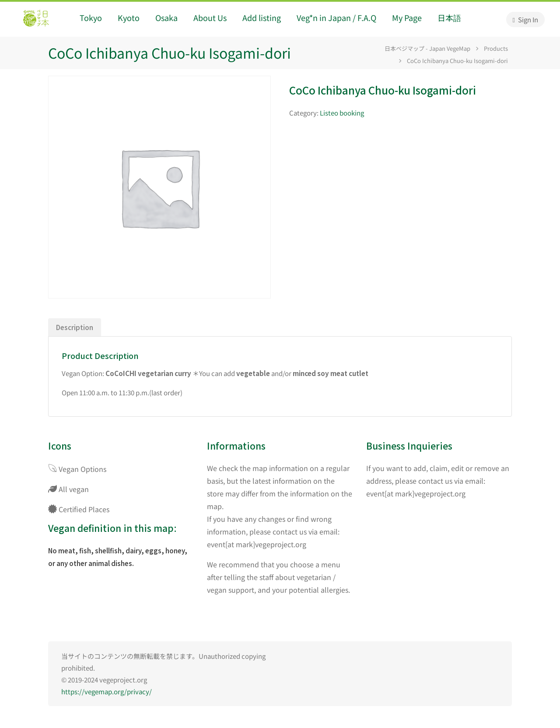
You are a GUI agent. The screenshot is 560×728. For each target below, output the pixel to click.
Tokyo (91, 18)
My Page (407, 18)
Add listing (262, 18)
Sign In (525, 19)
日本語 (449, 18)
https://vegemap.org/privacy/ (107, 691)
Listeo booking (342, 113)
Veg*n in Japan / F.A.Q (336, 18)
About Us (210, 18)
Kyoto (129, 18)
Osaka (166, 18)
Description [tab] (75, 327)
